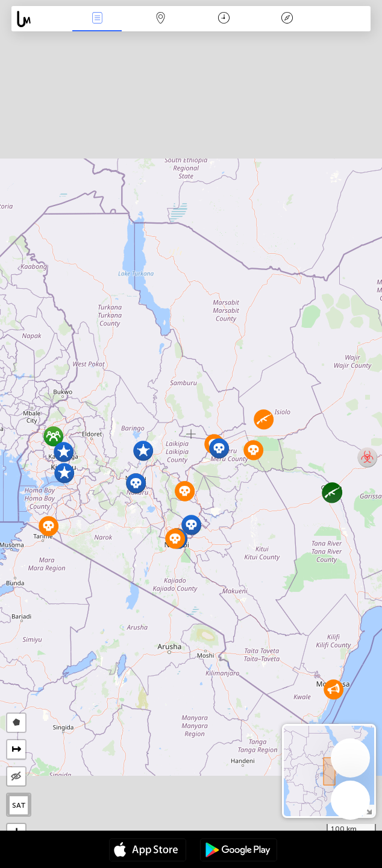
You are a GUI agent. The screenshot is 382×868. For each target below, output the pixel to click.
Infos (97, 19)
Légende (287, 19)
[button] (143, 451)
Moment (224, 19)
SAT (19, 805)
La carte (160, 19)
